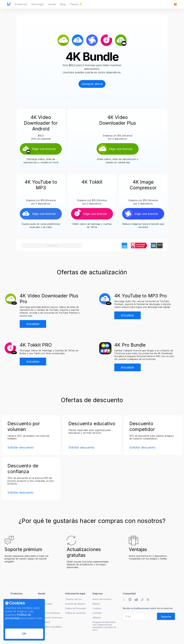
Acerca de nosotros (102, 599)
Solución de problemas (49, 613)
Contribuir (97, 613)
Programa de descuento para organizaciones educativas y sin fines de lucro (104, 626)
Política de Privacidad (76, 608)
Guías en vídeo (45, 604)
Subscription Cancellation (50, 627)
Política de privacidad (18, 616)
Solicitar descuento (20, 447)
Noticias (96, 604)
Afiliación (97, 618)
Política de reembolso (76, 613)
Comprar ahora (92, 84)
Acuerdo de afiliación (75, 604)
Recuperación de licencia (50, 618)
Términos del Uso (74, 599)
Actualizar (33, 324)
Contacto (97, 608)
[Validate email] (166, 616)
